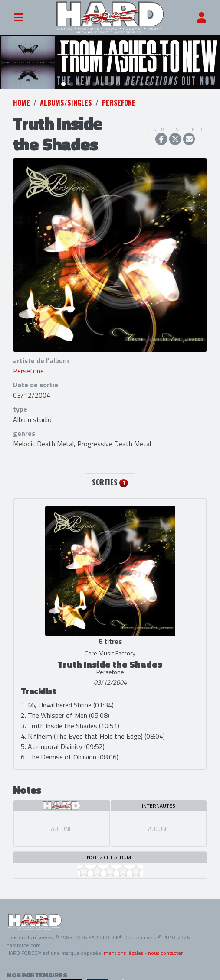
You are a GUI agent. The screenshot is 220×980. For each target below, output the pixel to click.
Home (21, 98)
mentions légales (123, 949)
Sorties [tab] (110, 478)
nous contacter (165, 949)
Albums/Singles (66, 98)
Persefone (119, 98)
